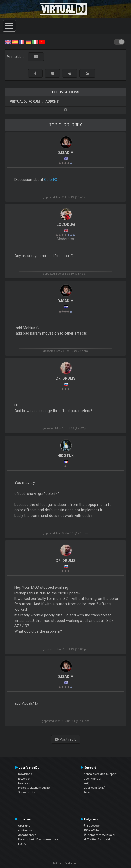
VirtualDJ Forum (25, 101)
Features (24, 783)
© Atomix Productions (66, 863)
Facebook (92, 826)
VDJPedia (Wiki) (95, 788)
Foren (87, 792)
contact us (25, 830)
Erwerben (24, 779)
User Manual (92, 779)
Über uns (24, 826)
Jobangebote (27, 835)
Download (25, 774)
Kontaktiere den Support (100, 774)
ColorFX (51, 180)
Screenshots (27, 792)
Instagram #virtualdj (99, 835)
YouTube (91, 830)
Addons (52, 101)
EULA (22, 844)
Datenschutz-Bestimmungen (38, 839)
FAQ (87, 783)
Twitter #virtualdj (97, 839)
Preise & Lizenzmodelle (34, 788)
